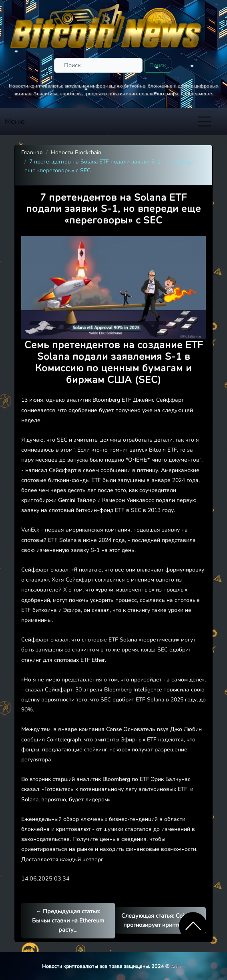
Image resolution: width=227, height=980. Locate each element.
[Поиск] (98, 65)
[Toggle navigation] (205, 122)
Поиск (158, 65)
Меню (15, 122)
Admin (178, 966)
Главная (32, 152)
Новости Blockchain (76, 152)
